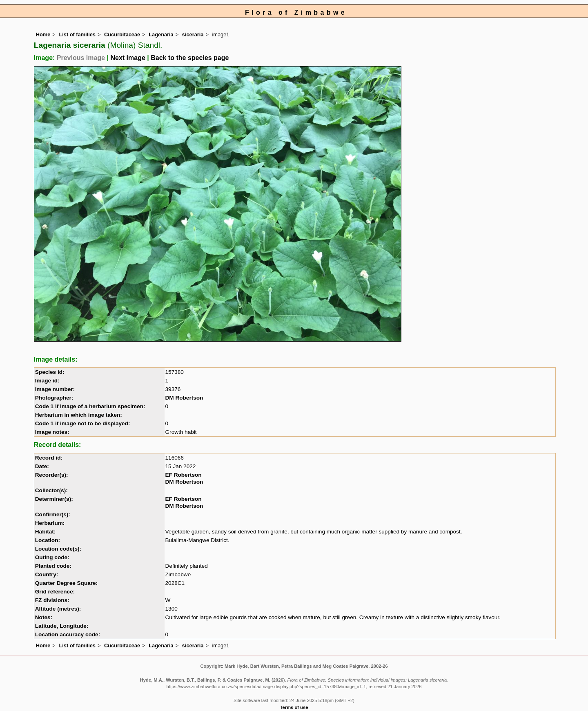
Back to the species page (190, 58)
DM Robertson (184, 398)
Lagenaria (161, 34)
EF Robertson (184, 475)
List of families (77, 34)
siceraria (193, 34)
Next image (128, 58)
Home (43, 34)
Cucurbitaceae (122, 34)
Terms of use (294, 707)
